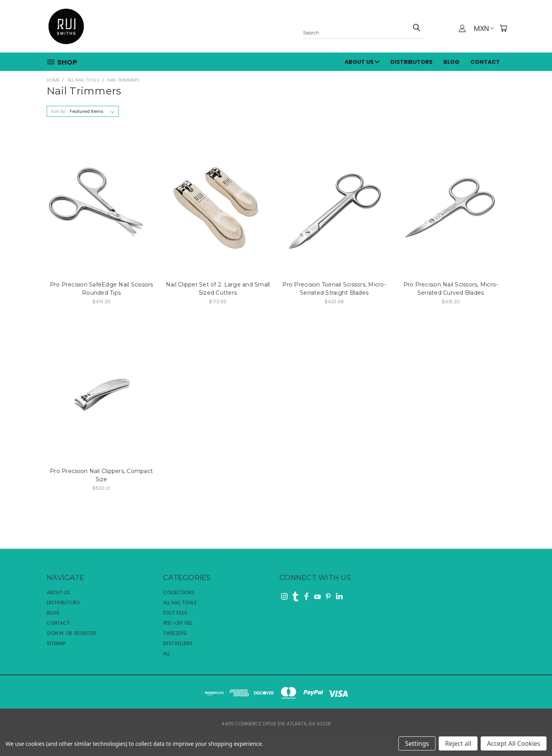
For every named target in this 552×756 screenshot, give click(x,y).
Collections (179, 592)
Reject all (458, 743)
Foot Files (175, 613)
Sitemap (56, 643)
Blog (451, 62)
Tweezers (175, 633)
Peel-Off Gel (178, 623)
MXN (484, 28)
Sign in (56, 633)
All (167, 654)
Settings (417, 743)
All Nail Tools (180, 603)
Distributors (411, 62)
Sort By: (58, 111)
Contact (485, 62)
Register (85, 633)
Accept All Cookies (514, 743)
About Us (362, 62)
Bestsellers (178, 643)
